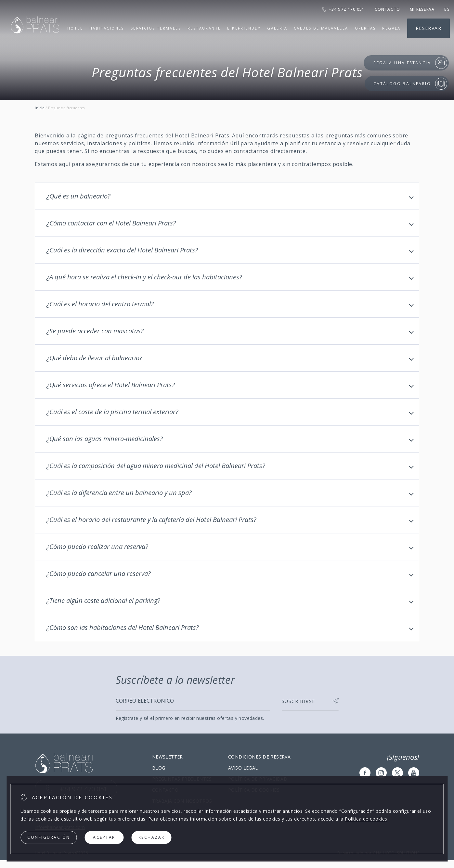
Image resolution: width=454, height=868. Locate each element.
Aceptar (104, 837)
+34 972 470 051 (343, 9)
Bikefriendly (244, 28)
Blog (159, 768)
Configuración (49, 837)
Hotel (75, 28)
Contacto (388, 9)
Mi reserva (422, 9)
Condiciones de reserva (259, 757)
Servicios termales (156, 28)
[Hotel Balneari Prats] (35, 41)
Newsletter (168, 757)
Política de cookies (366, 819)
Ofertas (365, 28)
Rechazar (152, 837)
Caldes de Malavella (321, 28)
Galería (277, 28)
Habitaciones (107, 28)
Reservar (428, 28)
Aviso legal (243, 768)
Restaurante (204, 28)
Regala (391, 28)
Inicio (39, 108)
